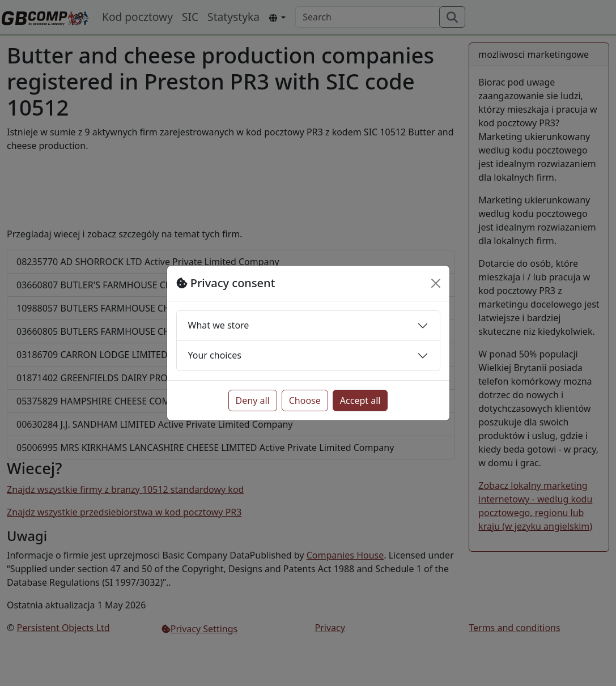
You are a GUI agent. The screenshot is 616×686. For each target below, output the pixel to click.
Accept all (360, 400)
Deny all (253, 400)
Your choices (215, 355)
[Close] (436, 283)
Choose (305, 400)
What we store (219, 325)
